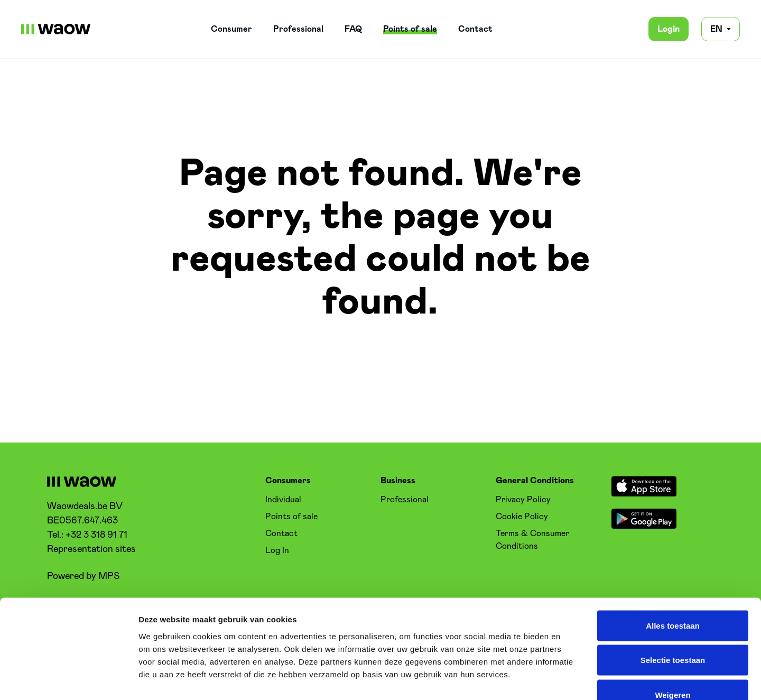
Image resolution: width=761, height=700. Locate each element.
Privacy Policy (523, 500)
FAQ (353, 29)
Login (669, 29)
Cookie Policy (522, 517)
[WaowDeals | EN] (56, 29)
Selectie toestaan (673, 596)
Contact (475, 29)
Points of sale (410, 29)
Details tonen (571, 679)
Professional (298, 29)
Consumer (231, 29)
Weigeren (672, 630)
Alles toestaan (673, 561)
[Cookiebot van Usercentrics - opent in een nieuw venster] (68, 679)
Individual (283, 500)
